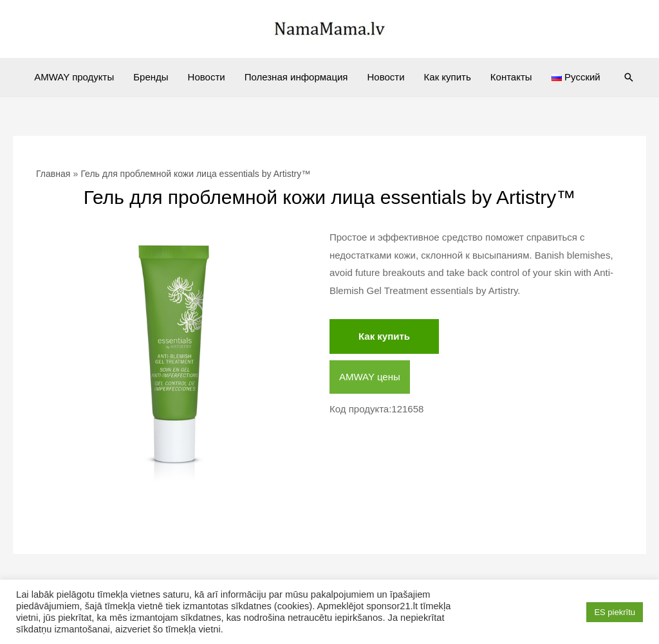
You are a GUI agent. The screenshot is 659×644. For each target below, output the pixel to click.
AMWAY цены (370, 377)
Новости (207, 77)
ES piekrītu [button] (615, 612)
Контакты (511, 77)
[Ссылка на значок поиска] (629, 77)
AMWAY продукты (74, 77)
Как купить (448, 77)
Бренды (151, 77)
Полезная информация (296, 77)
